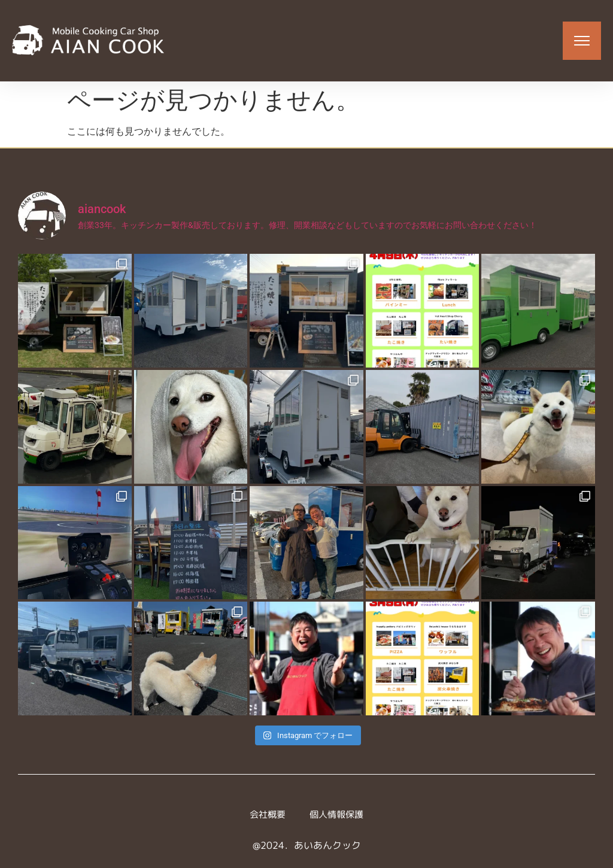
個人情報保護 (338, 815)
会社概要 (266, 815)
